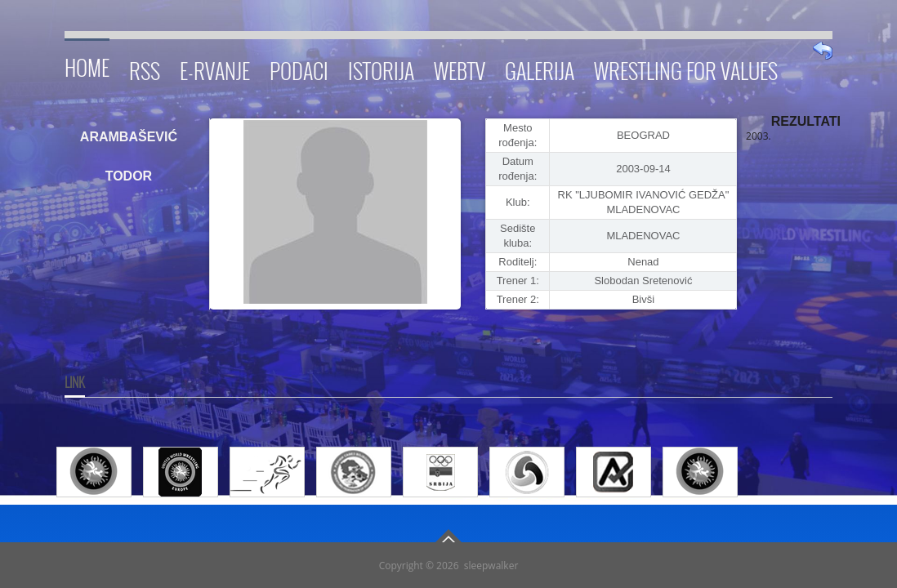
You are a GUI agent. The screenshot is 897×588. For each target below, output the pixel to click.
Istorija (381, 68)
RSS (145, 68)
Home (87, 65)
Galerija (540, 68)
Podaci (299, 68)
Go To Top (448, 536)
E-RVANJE (215, 68)
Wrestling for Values (686, 68)
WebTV (460, 68)
